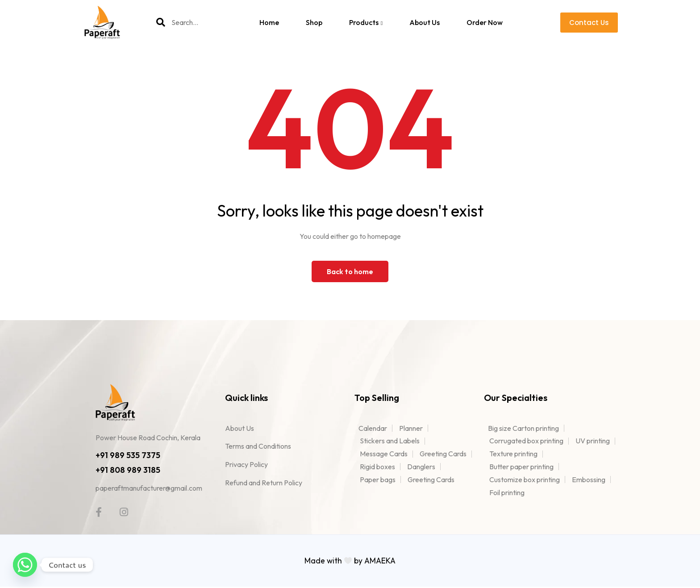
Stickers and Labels (390, 441)
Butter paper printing (521, 467)
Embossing (589, 480)
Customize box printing (525, 480)
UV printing (593, 441)
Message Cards (384, 454)
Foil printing (507, 492)
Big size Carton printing (521, 428)
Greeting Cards (443, 454)
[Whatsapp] (25, 565)
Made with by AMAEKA (350, 562)
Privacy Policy (246, 464)
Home (269, 22)
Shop (314, 22)
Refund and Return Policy (264, 483)
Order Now (485, 22)
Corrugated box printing (526, 441)
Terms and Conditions (258, 446)
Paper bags (378, 480)
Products (366, 22)
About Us (425, 22)
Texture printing (513, 454)
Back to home (350, 271)
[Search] (161, 22)
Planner (411, 428)
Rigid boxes (377, 467)
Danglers (421, 467)
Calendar (371, 428)
